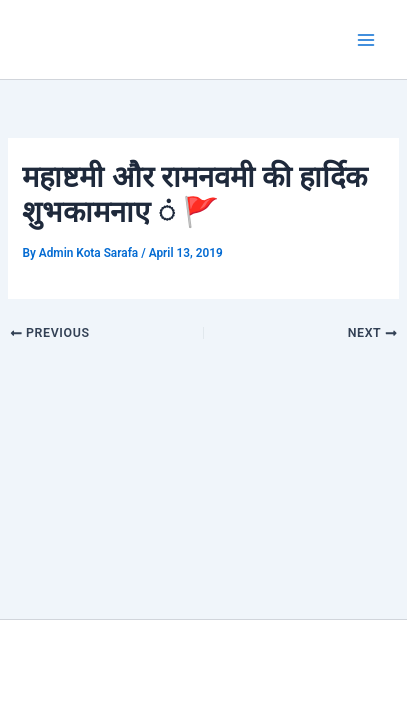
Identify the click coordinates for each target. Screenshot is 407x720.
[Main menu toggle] (366, 40)
